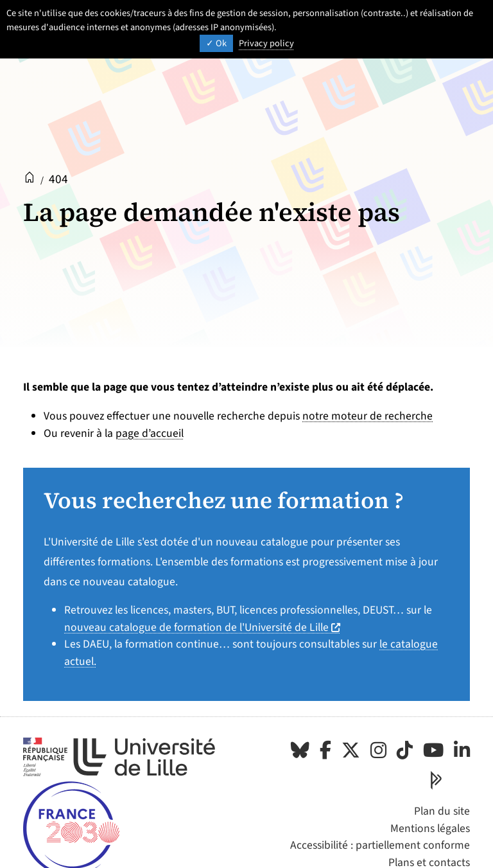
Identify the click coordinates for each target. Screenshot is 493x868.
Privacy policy (266, 43)
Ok (216, 43)
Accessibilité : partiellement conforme (380, 845)
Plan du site (442, 811)
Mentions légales (430, 828)
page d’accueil (150, 433)
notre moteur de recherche (368, 416)
